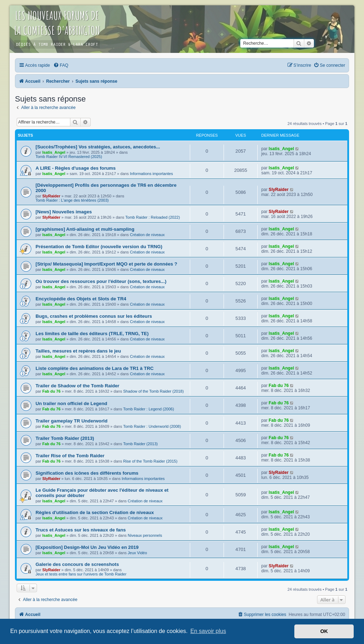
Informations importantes (151, 174)
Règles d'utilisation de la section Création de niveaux (95, 512)
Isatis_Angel (54, 152)
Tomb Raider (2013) (140, 444)
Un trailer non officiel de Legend (71, 403)
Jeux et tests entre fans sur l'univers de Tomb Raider (81, 574)
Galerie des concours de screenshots (77, 564)
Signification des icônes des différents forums (87, 473)
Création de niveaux (147, 235)
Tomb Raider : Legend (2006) (148, 409)
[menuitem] (61, 65)
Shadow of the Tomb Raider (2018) (153, 391)
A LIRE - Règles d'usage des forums (76, 168)
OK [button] (324, 631)
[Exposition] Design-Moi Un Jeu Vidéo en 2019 (87, 547)
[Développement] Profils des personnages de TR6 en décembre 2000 (106, 188)
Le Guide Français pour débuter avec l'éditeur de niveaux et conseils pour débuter (102, 493)
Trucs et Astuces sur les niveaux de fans (81, 530)
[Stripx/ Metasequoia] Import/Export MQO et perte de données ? (106, 264)
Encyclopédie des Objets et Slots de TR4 (81, 299)
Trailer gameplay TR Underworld (71, 421)
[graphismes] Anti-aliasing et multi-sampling (85, 229)
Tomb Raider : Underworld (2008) (152, 426)
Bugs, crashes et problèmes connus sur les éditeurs (94, 316)
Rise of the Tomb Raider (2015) (150, 461)
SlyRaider (51, 196)
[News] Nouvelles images (64, 212)
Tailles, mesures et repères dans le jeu (78, 351)
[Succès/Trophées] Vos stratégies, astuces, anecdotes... (98, 147)
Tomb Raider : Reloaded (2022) (153, 217)
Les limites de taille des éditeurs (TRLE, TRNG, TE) (92, 334)
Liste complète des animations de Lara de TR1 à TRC (95, 368)
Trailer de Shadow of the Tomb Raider (77, 386)
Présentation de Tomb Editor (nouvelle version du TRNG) (99, 247)
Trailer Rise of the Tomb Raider (70, 456)
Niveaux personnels (145, 535)
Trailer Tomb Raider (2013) (65, 438)
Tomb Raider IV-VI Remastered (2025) (69, 157)
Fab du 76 (51, 391)
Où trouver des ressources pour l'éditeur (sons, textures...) (101, 281)
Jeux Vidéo (137, 553)
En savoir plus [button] (208, 631)
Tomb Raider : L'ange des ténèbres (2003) (72, 200)
